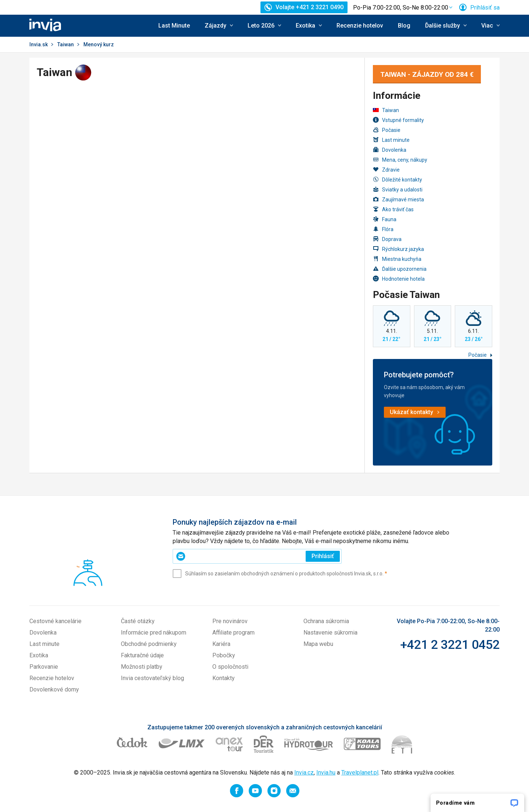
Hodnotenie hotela (399, 279)
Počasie (387, 130)
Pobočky (224, 655)
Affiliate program (233, 633)
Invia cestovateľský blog (152, 678)
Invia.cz (304, 773)
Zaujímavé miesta (398, 199)
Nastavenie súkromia (330, 633)
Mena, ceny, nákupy (400, 160)
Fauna (385, 219)
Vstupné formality (398, 120)
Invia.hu (326, 773)
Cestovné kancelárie (55, 621)
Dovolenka (390, 150)
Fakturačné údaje (142, 655)
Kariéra (221, 644)
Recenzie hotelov (360, 26)
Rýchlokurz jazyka (398, 249)
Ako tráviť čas (393, 209)
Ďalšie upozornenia (400, 269)
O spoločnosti (230, 667)
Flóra (383, 229)
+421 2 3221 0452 (450, 644)
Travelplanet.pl (360, 773)
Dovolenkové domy (54, 689)
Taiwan (66, 44)
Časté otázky (138, 621)
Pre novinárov (230, 621)
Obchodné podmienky (149, 644)
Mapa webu (318, 644)
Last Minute (174, 26)
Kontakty (224, 678)
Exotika (39, 655)
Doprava (387, 239)
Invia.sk (39, 44)
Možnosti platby (142, 667)
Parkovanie (44, 667)
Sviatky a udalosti (398, 189)
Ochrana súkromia (326, 621)
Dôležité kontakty (397, 179)
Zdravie (386, 170)
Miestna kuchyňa (397, 259)
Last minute (391, 140)
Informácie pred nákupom (154, 633)
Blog (404, 26)
